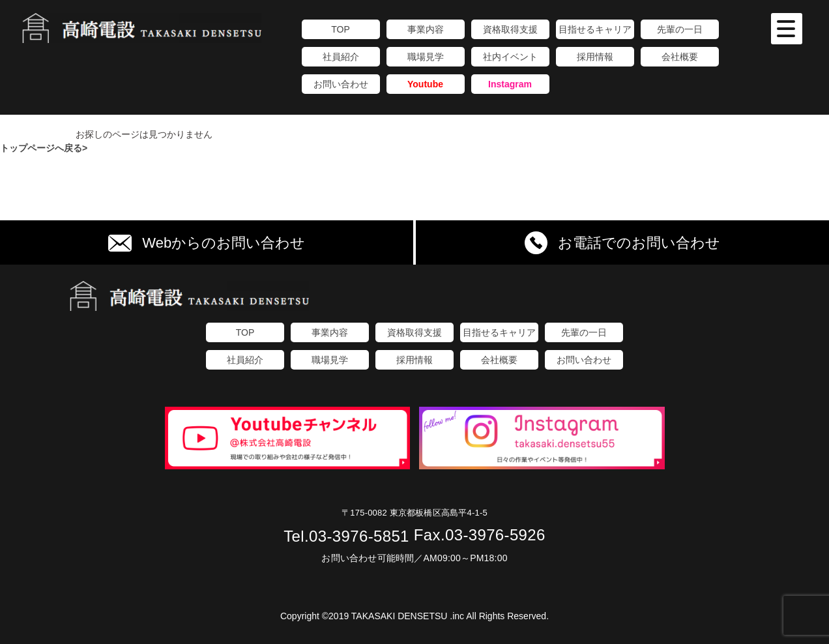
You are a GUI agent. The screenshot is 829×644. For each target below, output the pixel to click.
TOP (341, 29)
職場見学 (426, 57)
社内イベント (510, 57)
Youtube (425, 84)
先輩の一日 (680, 29)
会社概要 (680, 57)
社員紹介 (341, 57)
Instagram (510, 84)
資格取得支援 (510, 29)
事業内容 (426, 29)
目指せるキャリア (595, 29)
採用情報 (595, 57)
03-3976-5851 (346, 536)
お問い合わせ (341, 84)
